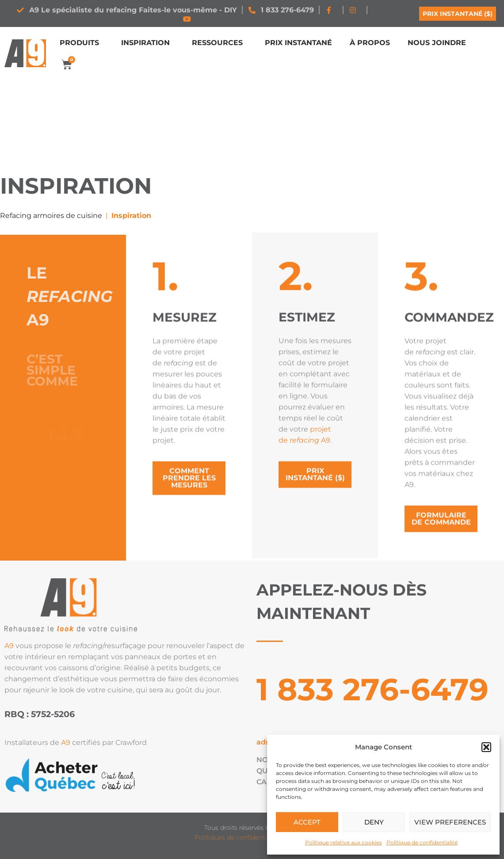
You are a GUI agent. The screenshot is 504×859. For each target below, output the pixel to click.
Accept (307, 822)
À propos (370, 43)
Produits (82, 43)
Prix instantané (298, 43)
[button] (486, 747)
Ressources (220, 43)
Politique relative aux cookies (344, 842)
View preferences (450, 822)
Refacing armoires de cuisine (51, 216)
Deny (374, 822)
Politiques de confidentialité (237, 837)
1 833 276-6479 (372, 689)
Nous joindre (437, 43)
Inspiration (148, 43)
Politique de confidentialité (422, 842)
